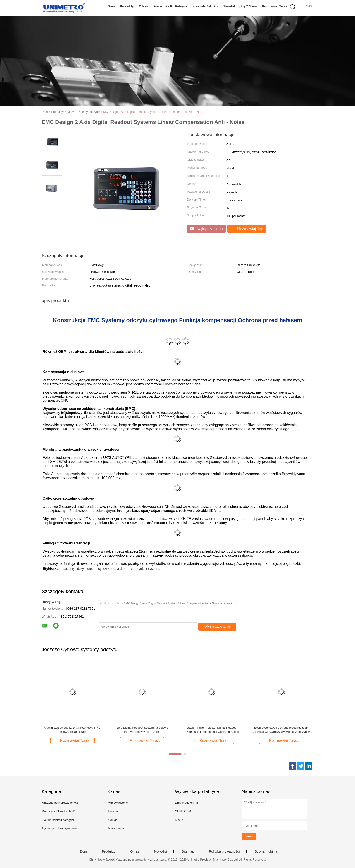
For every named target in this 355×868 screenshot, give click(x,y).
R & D (179, 820)
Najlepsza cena (206, 229)
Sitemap (188, 851)
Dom (111, 6)
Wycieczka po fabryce (170, 6)
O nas (144, 6)
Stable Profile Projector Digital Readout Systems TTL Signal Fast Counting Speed (212, 730)
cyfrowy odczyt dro (111, 569)
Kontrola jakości (205, 6)
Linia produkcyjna (186, 803)
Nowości (160, 851)
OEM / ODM (183, 811)
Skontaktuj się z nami (240, 6)
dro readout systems (145, 569)
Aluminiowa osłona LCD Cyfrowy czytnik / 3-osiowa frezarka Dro (72, 730)
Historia (113, 811)
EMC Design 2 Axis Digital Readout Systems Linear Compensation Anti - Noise (153, 112)
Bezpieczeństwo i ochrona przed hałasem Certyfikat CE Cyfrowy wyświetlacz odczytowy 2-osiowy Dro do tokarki (281, 730)
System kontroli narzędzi (58, 820)
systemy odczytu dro (77, 569)
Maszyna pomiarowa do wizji (60, 803)
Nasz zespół (116, 828)
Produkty (127, 6)
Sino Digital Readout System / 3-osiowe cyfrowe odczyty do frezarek (142, 730)
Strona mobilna (266, 851)
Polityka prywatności (224, 851)
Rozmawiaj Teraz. (275, 6)
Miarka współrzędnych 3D (59, 811)
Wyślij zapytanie (217, 626)
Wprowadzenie (118, 803)
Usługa (113, 820)
